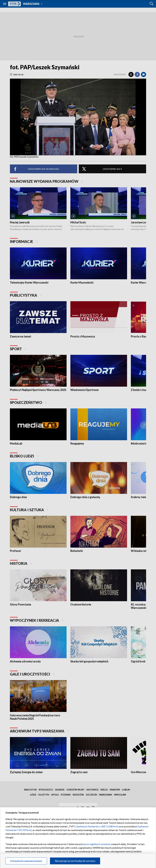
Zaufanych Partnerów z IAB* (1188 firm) (97, 826)
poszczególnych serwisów (97, 844)
